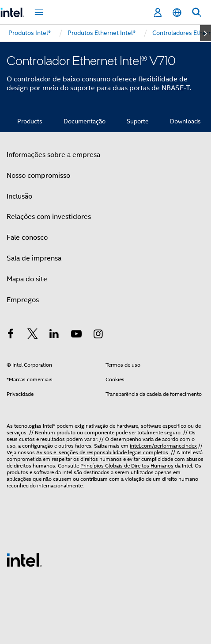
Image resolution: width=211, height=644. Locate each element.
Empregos (23, 300)
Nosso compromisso (38, 176)
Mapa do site (27, 279)
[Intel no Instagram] (98, 335)
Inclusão (19, 196)
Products (30, 121)
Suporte (138, 121)
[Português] (177, 13)
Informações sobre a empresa (53, 155)
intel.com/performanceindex (163, 446)
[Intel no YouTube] (76, 335)
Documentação (85, 121)
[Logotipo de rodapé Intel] (24, 560)
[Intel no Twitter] (33, 335)
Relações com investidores (49, 217)
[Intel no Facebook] (11, 335)
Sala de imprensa (34, 258)
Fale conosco (27, 238)
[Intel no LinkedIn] (54, 335)
